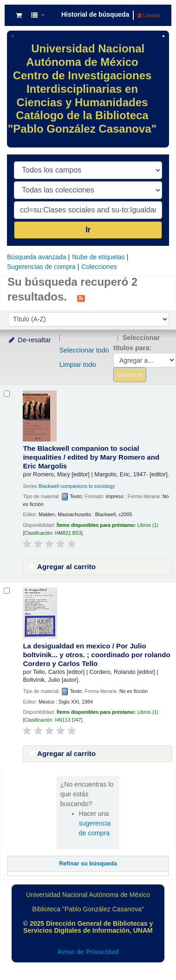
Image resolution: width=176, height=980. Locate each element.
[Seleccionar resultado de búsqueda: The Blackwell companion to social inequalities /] (7, 394)
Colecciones (99, 267)
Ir (88, 230)
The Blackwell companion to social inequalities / (91, 457)
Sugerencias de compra (41, 267)
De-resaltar (29, 340)
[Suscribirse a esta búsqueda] (81, 298)
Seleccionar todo (84, 350)
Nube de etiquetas (98, 257)
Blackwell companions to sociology (77, 486)
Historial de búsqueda (95, 14)
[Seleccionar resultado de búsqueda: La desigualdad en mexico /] (7, 591)
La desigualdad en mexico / (96, 655)
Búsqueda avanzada (37, 257)
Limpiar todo (78, 365)
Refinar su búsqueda (88, 864)
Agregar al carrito (62, 567)
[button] (19, 15)
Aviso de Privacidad (88, 952)
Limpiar (149, 15)
